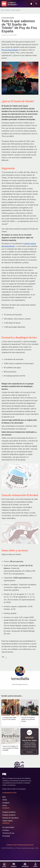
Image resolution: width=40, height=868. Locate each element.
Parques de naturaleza (10, 818)
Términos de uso (8, 833)
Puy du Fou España (10, 50)
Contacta (6, 830)
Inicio (2, 10)
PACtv (5, 806)
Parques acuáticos (9, 815)
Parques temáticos (9, 812)
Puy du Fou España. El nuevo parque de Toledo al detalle (10, 748)
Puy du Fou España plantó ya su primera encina (28, 719)
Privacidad (6, 836)
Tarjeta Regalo (8, 821)
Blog (8, 10)
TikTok (5, 800)
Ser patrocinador (8, 827)
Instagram (6, 803)
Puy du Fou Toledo (8, 18)
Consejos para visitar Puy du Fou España (9, 718)
